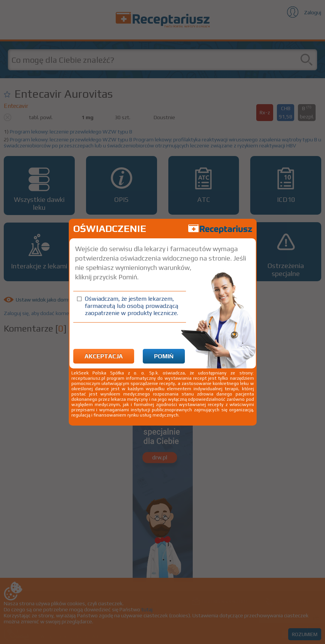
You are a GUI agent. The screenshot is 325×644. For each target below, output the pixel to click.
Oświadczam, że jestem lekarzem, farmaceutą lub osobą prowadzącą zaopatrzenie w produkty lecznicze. (132, 306)
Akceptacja (104, 356)
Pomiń (164, 356)
